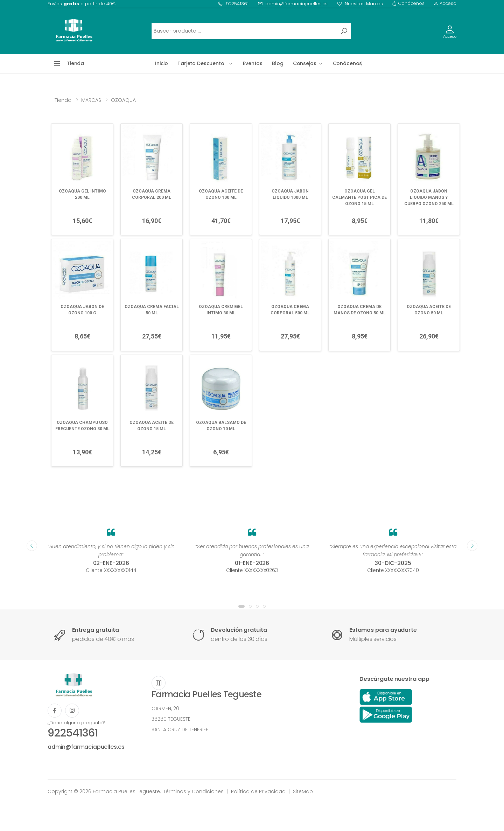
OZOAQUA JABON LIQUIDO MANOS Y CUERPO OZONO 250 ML (429, 197)
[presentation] (32, 546)
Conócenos (408, 3)
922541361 (233, 4)
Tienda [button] (75, 63)
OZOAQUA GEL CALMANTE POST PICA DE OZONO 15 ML (359, 197)
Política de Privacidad (258, 791)
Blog (278, 63)
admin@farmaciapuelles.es (293, 4)
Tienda (63, 100)
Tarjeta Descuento (201, 63)
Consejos (305, 63)
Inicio (162, 63)
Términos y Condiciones (193, 791)
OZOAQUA (123, 100)
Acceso (445, 3)
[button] (241, 606)
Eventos (253, 63)
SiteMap (303, 791)
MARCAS (91, 100)
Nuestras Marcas (360, 4)
